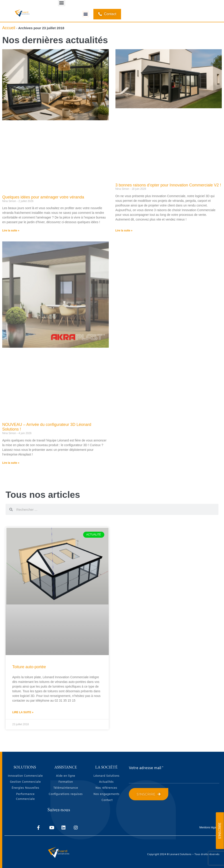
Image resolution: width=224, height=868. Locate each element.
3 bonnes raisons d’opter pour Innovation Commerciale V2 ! (168, 185)
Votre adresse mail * (146, 768)
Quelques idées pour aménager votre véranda (43, 197)
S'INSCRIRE (220, 831)
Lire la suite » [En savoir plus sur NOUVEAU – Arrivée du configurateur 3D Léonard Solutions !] (11, 463)
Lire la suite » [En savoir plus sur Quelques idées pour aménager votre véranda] (11, 230)
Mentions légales (210, 827)
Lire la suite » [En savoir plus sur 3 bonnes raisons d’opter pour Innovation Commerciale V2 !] (124, 230)
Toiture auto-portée (29, 667)
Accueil (9, 28)
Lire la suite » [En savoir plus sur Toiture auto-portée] (23, 712)
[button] (86, 14)
